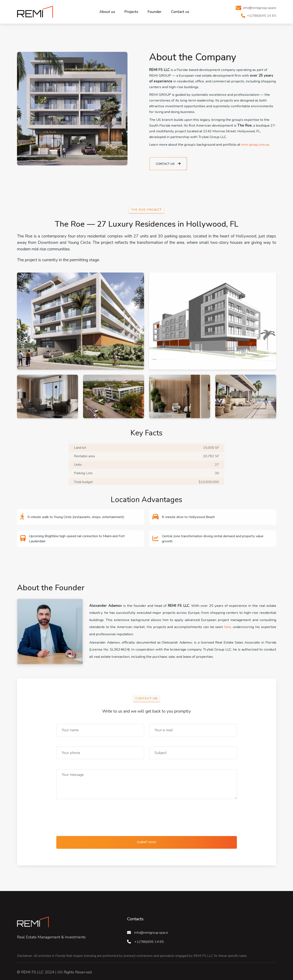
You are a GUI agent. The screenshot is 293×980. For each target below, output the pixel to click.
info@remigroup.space (153, 931)
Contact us (180, 11)
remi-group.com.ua (256, 143)
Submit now (146, 841)
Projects (131, 11)
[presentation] (89, 816)
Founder (155, 11)
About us (107, 11)
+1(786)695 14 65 (150, 940)
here (227, 625)
